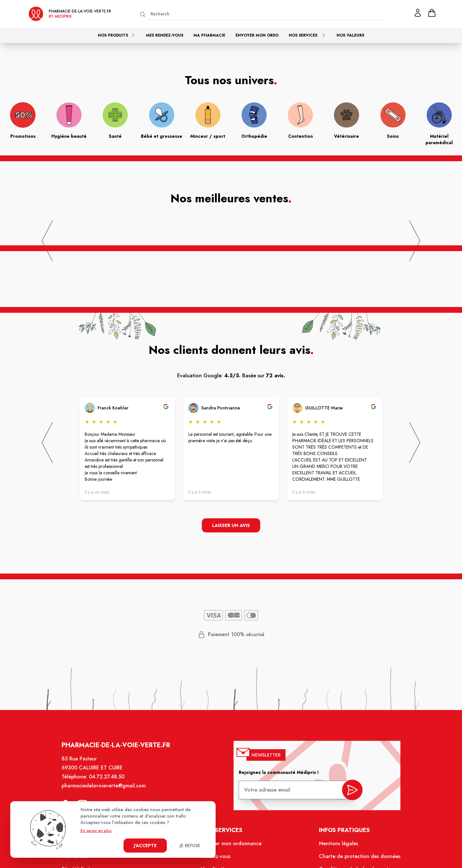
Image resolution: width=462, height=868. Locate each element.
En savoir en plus (96, 831)
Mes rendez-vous (165, 35)
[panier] (432, 13)
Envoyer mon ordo (257, 35)
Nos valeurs (350, 35)
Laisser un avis (231, 526)
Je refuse (190, 846)
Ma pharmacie (209, 35)
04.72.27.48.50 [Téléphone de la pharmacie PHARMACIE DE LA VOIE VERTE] (111, 782)
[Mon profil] (418, 13)
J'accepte (145, 846)
